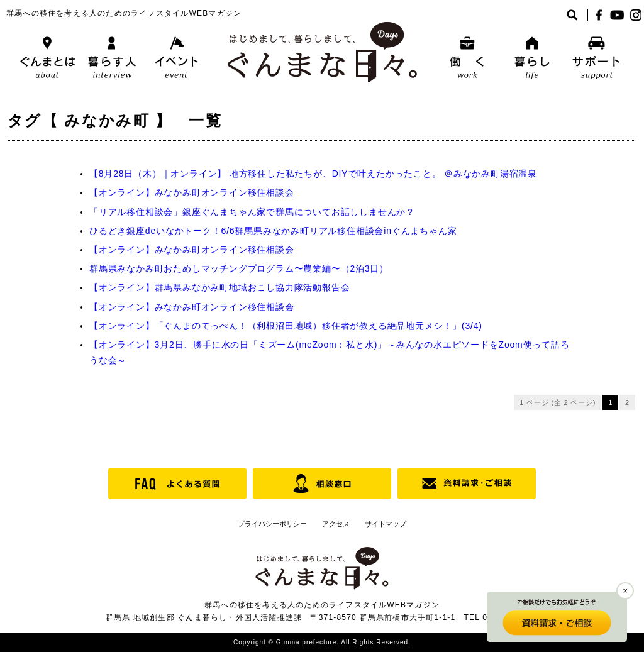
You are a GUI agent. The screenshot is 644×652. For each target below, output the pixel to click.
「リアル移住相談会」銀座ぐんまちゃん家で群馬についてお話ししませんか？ (252, 212)
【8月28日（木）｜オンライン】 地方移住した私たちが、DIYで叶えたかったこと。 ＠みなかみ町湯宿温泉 (313, 174)
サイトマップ (386, 524)
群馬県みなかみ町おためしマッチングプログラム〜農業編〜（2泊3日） (239, 268)
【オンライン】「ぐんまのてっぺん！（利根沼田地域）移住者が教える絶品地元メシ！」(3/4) (286, 326)
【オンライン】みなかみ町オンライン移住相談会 (192, 192)
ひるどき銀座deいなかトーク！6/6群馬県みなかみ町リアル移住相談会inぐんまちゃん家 (273, 231)
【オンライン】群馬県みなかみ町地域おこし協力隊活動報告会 (219, 287)
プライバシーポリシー (272, 524)
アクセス (336, 524)
